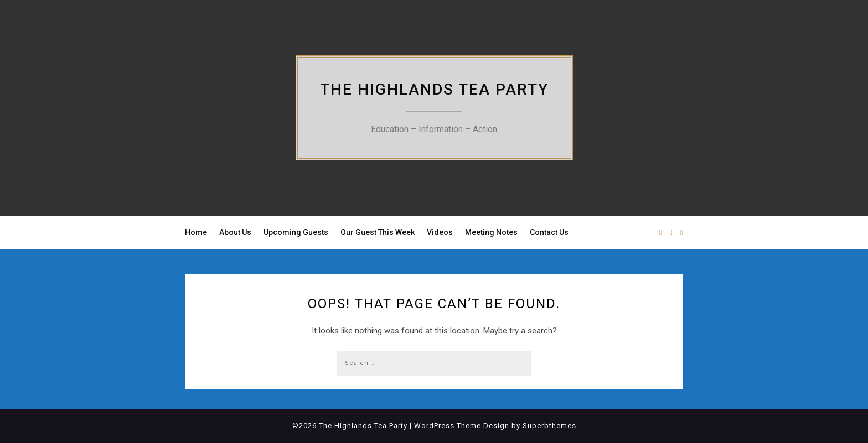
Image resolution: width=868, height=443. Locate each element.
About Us (235, 232)
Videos (440, 232)
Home (196, 232)
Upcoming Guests (296, 232)
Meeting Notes (491, 232)
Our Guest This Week (378, 232)
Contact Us (549, 232)
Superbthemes (549, 426)
